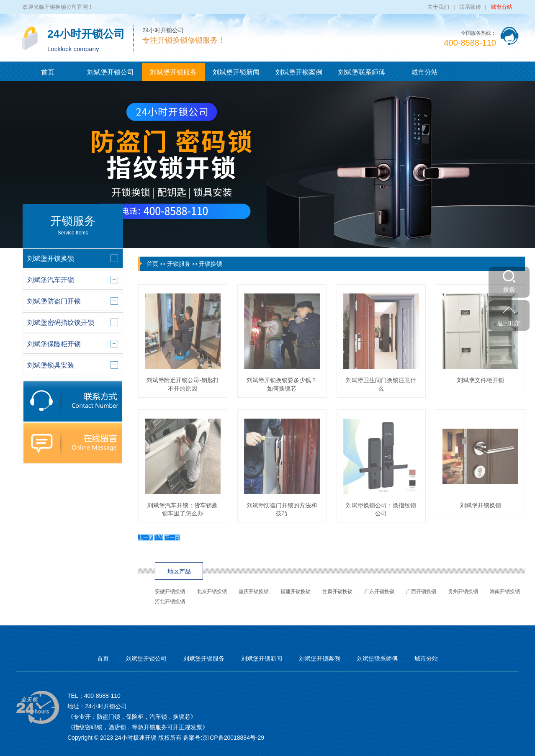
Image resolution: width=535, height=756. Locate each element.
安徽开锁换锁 (170, 591)
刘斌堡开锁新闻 (236, 72)
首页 (48, 72)
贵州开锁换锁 (463, 591)
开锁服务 (179, 264)
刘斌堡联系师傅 (362, 72)
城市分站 (502, 7)
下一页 (172, 537)
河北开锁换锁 (170, 602)
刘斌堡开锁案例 (299, 72)
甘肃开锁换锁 (337, 591)
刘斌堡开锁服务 (173, 72)
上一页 (146, 537)
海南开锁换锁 (505, 591)
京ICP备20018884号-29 (233, 738)
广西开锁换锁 (421, 591)
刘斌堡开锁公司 (111, 72)
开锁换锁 (211, 264)
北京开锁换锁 (212, 591)
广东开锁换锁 (379, 591)
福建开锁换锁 (296, 591)
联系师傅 (470, 7)
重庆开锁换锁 (254, 591)
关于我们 (438, 7)
